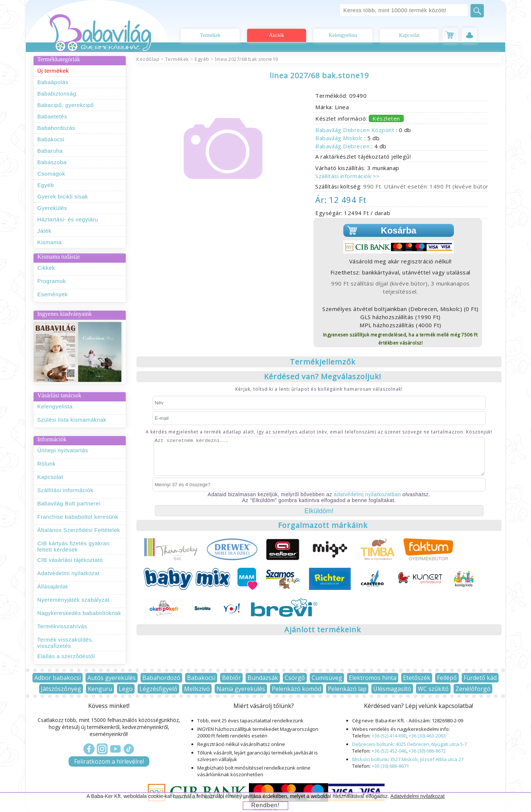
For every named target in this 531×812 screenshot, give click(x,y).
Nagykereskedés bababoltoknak (79, 613)
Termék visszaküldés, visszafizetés (65, 643)
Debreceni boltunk (373, 744)
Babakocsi (51, 139)
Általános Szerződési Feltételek (79, 530)
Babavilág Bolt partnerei (69, 503)
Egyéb (46, 185)
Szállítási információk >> (348, 176)
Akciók (276, 35)
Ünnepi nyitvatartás (63, 450)
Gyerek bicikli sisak (63, 196)
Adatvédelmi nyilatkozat (68, 573)
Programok (52, 281)
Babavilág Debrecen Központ (356, 130)
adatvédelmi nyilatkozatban (367, 494)
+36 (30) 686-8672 (427, 751)
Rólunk (46, 464)
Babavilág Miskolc (340, 138)
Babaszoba (52, 162)
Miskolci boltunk (370, 759)
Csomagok (51, 174)
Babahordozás (56, 128)
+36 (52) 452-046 (389, 751)
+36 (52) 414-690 (389, 736)
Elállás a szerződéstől (66, 656)
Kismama (49, 242)
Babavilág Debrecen (343, 146)
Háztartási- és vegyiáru (68, 219)
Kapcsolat (409, 35)
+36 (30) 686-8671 (390, 766)
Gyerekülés (52, 208)
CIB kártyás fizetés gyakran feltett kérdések (73, 546)
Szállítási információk (65, 490)
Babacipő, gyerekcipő (65, 105)
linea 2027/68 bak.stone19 (247, 59)
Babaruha (50, 151)
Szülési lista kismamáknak (72, 420)
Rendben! (265, 805)
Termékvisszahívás (62, 626)
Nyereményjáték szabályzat (73, 600)
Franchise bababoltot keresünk (78, 517)
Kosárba (399, 230)
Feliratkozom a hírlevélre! (109, 761)
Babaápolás (53, 82)
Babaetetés (52, 116)
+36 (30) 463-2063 (427, 736)
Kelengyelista (343, 35)
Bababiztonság (57, 94)
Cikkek (46, 268)
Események (53, 294)
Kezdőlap (148, 59)
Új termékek (53, 71)
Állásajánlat (53, 586)
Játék (44, 231)
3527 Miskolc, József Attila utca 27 (427, 759)
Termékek (210, 35)
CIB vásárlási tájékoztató (70, 560)
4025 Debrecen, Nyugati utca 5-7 (431, 744)
